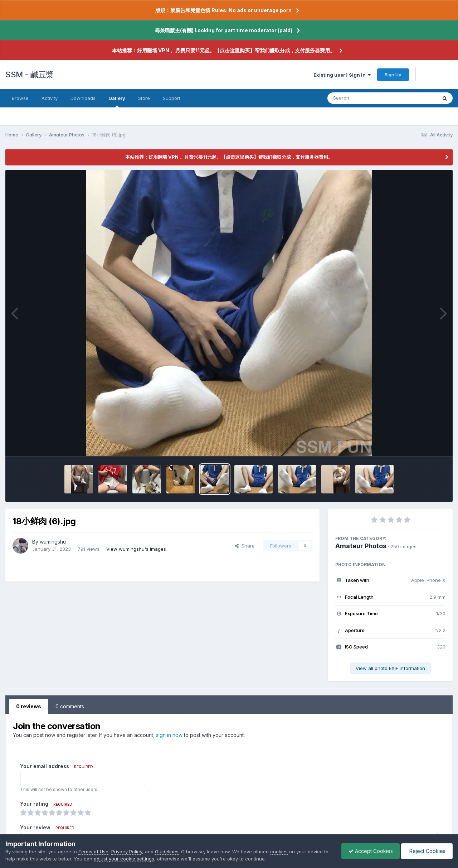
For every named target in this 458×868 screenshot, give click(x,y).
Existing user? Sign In (342, 75)
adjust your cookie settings (124, 859)
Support (172, 98)
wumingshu (53, 542)
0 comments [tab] (70, 706)
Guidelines (167, 852)
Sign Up (393, 74)
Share (245, 546)
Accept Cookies (369, 851)
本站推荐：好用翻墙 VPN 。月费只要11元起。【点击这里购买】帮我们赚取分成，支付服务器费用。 (223, 50)
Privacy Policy (127, 852)
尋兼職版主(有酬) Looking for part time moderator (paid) (224, 30)
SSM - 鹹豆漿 (30, 74)
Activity (50, 98)
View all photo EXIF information (390, 668)
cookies (279, 852)
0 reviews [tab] (29, 706)
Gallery (117, 101)
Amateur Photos (361, 546)
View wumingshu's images (136, 549)
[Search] (363, 98)
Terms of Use (93, 852)
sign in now (169, 735)
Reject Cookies (426, 851)
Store (144, 98)
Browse (20, 98)
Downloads (83, 98)
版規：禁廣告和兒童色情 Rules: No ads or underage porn (223, 10)
